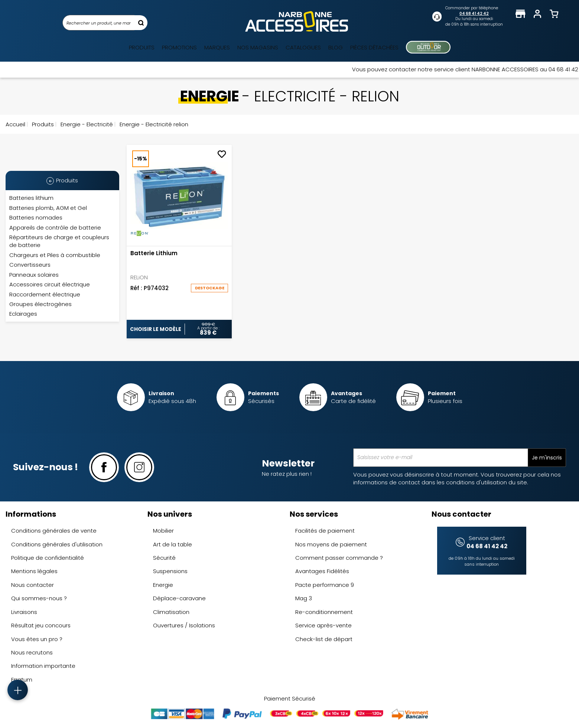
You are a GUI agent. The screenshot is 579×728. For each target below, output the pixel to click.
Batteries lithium (31, 198)
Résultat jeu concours (41, 625)
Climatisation (171, 612)
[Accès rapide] (18, 690)
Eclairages (23, 314)
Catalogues (303, 47)
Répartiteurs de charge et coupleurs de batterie (59, 241)
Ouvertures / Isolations (184, 625)
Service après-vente (323, 625)
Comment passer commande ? (339, 558)
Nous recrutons (32, 652)
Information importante (43, 666)
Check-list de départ (324, 639)
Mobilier (163, 531)
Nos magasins (258, 47)
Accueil (15, 124)
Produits (142, 47)
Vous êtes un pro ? (37, 639)
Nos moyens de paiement (331, 544)
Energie (163, 585)
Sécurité (164, 558)
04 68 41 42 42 (474, 14)
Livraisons (24, 612)
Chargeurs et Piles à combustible (55, 255)
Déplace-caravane (179, 598)
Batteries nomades (36, 217)
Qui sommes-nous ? (39, 598)
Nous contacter (32, 585)
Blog (336, 47)
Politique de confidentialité (48, 558)
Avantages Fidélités (322, 571)
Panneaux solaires (34, 275)
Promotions (179, 47)
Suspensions (170, 571)
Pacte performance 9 (325, 585)
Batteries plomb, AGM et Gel (48, 208)
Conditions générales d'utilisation (57, 544)
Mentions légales (34, 571)
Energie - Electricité (86, 124)
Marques (217, 47)
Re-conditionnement (324, 612)
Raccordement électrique (45, 294)
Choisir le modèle (156, 329)
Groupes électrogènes (40, 304)
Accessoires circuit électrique (50, 284)
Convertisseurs (30, 265)
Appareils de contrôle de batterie (55, 227)
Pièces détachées (374, 47)
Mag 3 (304, 598)
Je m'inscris (547, 458)
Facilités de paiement (325, 531)
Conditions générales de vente (54, 531)
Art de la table (173, 544)
